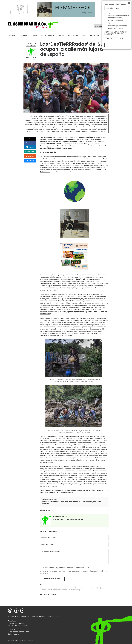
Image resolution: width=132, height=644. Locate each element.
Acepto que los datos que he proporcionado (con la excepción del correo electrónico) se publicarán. (74, 572)
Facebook (31, 143)
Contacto (12, 629)
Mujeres (93, 502)
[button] (33, 25)
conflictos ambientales (70, 502)
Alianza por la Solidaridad (51, 502)
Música (61, 35)
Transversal (94, 35)
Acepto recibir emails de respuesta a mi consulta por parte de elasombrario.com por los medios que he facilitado (118, 612)
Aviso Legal (12, 621)
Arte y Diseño (73, 35)
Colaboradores (14, 634)
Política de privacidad (16, 623)
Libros (35, 35)
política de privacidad (66, 568)
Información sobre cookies (18, 626)
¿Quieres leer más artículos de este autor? (68, 520)
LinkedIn (31, 147)
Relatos (121, 35)
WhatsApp (31, 151)
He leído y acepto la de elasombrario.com (65, 568)
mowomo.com (28, 641)
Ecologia (12, 35)
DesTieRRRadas (84, 502)
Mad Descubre (108, 35)
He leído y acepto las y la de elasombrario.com (118, 621)
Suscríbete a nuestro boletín (115, 598)
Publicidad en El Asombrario (19, 632)
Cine (84, 35)
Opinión (24, 35)
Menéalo (30, 156)
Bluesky (30, 161)
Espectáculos (47, 35)
